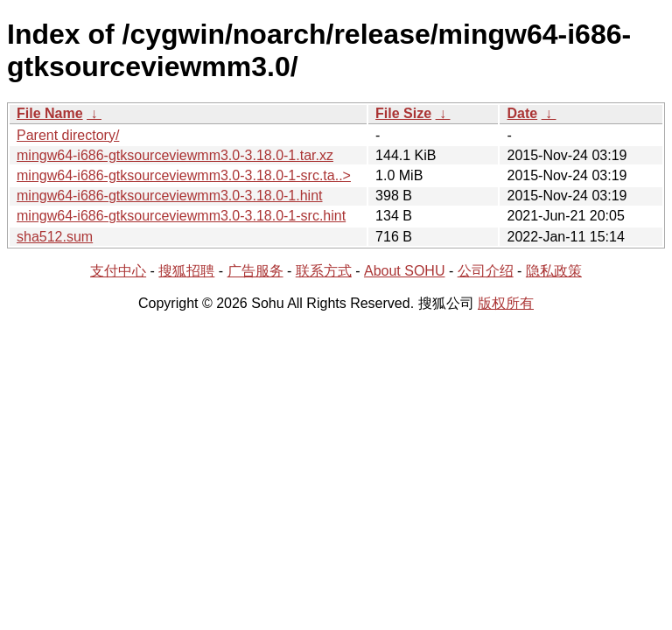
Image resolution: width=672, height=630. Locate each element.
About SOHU (404, 271)
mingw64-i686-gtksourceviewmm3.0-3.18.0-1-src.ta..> (184, 175)
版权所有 (506, 303)
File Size (403, 113)
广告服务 (255, 271)
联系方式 (324, 271)
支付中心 (118, 271)
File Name (50, 113)
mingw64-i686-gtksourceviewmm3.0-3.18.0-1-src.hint (181, 216)
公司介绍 (486, 271)
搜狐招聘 (186, 271)
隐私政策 (554, 271)
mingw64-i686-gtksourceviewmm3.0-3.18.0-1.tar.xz (175, 155)
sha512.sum (55, 237)
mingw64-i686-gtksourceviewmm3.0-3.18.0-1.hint (170, 196)
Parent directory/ (68, 135)
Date (522, 113)
